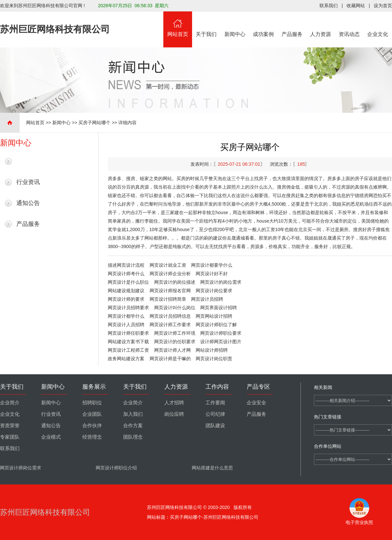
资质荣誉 (10, 426)
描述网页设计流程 (126, 265)
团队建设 (215, 426)
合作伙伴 (92, 426)
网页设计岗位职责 (214, 359)
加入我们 (133, 414)
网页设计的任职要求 (175, 342)
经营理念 (92, 437)
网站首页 (178, 24)
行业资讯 (28, 182)
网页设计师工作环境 (175, 333)
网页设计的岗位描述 (175, 282)
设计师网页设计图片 (221, 342)
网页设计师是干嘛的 (170, 359)
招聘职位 (92, 403)
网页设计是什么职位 (128, 282)
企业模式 (51, 437)
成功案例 (264, 24)
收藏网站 (356, 6)
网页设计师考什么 (126, 274)
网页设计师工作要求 (170, 325)
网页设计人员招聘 (126, 325)
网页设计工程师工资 (128, 350)
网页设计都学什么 (126, 316)
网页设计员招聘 (207, 299)
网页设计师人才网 (172, 350)
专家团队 (10, 437)
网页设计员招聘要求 (128, 308)
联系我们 (329, 6)
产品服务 (292, 24)
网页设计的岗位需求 (221, 282)
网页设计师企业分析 (170, 274)
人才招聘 (174, 403)
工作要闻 (215, 403)
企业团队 (92, 414)
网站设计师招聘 (212, 350)
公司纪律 (215, 414)
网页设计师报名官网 (170, 291)
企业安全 (256, 403)
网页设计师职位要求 (221, 333)
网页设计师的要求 (126, 299)
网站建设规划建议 (126, 291)
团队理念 (133, 437)
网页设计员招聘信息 (170, 316)
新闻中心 (235, 24)
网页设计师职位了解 (216, 325)
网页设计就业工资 (168, 265)
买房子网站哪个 (94, 123)
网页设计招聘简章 (168, 299)
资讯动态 (349, 24)
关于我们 (206, 24)
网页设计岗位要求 (214, 291)
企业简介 (10, 403)
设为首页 (383, 6)
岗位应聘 (174, 414)
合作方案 (133, 426)
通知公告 (28, 203)
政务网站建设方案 (126, 359)
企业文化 (378, 24)
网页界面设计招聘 (219, 308)
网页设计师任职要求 (128, 333)
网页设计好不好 (212, 274)
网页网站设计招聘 (214, 316)
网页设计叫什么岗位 (175, 308)
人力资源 (321, 24)
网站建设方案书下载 (128, 342)
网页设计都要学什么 (212, 265)
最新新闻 (28, 161)
